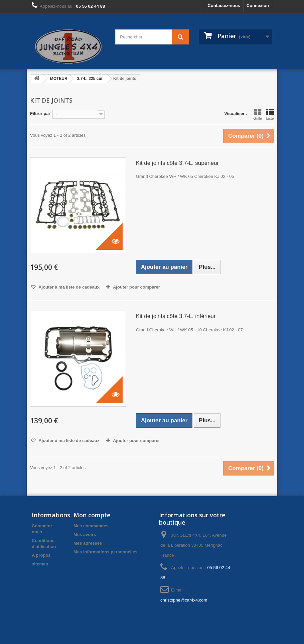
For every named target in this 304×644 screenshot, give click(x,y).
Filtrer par (40, 114)
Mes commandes (91, 526)
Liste (270, 114)
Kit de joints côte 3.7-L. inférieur (176, 316)
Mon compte (92, 515)
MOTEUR (59, 79)
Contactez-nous (224, 6)
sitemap (40, 564)
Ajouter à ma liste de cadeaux (68, 287)
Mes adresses (88, 543)
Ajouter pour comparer (136, 287)
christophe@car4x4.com (184, 600)
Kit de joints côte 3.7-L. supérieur (178, 163)
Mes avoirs (85, 534)
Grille (258, 114)
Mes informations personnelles (105, 552)
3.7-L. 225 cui (90, 79)
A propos (41, 555)
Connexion (258, 6)
